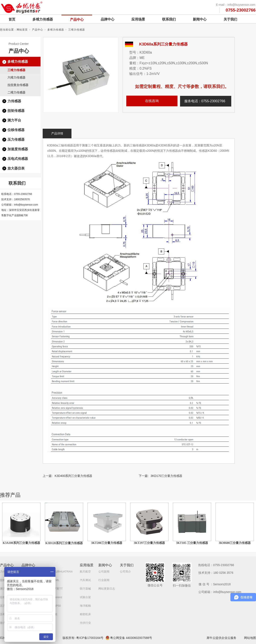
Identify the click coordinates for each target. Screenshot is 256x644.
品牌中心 (108, 19)
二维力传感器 (16, 92)
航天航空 (85, 572)
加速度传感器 (18, 149)
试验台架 (85, 597)
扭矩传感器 (16, 111)
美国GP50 (55, 606)
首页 (12, 19)
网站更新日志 (107, 589)
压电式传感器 (18, 159)
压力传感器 (16, 139)
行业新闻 (104, 580)
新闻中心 (200, 19)
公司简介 (125, 572)
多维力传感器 (43, 19)
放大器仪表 (16, 168)
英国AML (54, 580)
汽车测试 (85, 580)
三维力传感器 (77, 30)
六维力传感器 (16, 77)
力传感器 (14, 101)
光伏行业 (85, 623)
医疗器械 (85, 589)
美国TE (53, 614)
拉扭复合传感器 (18, 85)
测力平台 (14, 120)
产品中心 (77, 20)
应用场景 (138, 19)
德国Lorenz (55, 597)
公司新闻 (104, 572)
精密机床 (85, 614)
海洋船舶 (85, 606)
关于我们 (230, 19)
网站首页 (22, 30)
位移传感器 (16, 130)
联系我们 (169, 19)
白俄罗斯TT (55, 589)
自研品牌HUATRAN (60, 572)
